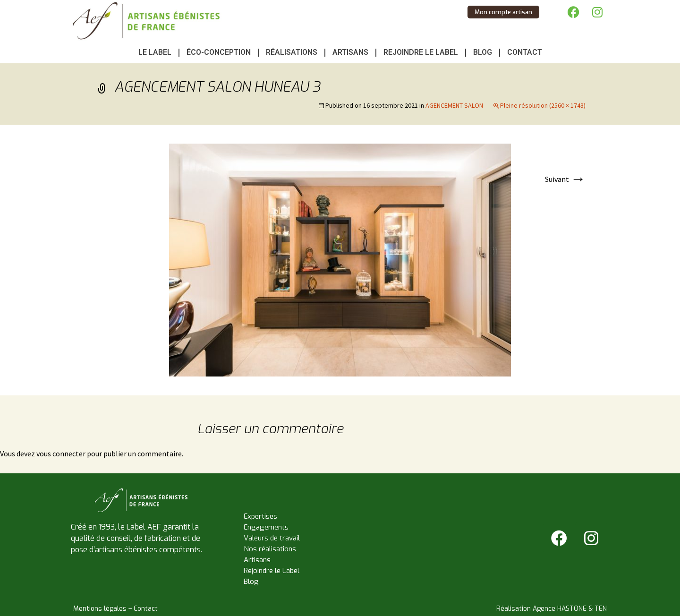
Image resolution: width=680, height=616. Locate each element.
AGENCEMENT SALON (454, 105)
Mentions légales (100, 609)
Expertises (260, 516)
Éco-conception (219, 52)
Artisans (350, 52)
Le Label (155, 52)
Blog (483, 52)
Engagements (266, 527)
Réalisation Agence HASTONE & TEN (552, 609)
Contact (525, 52)
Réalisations (292, 52)
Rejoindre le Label (421, 52)
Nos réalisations (270, 549)
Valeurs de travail (272, 538)
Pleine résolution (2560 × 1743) (543, 105)
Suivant (565, 179)
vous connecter (61, 453)
